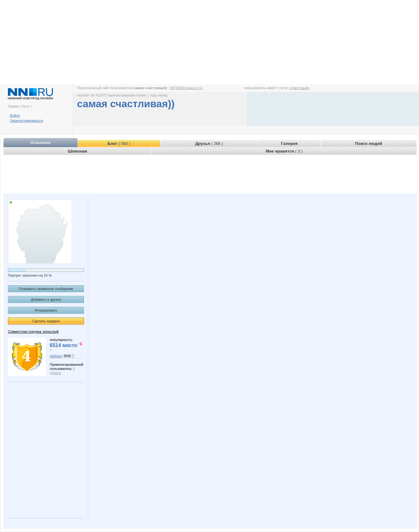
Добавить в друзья (46, 299)
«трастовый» (300, 88)
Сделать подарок (46, 321)
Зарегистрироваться (27, 121)
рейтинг (56, 356)
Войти (15, 115)
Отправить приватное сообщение (46, 289)
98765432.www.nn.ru (186, 88)
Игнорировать (46, 310)
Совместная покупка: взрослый (33, 332)
